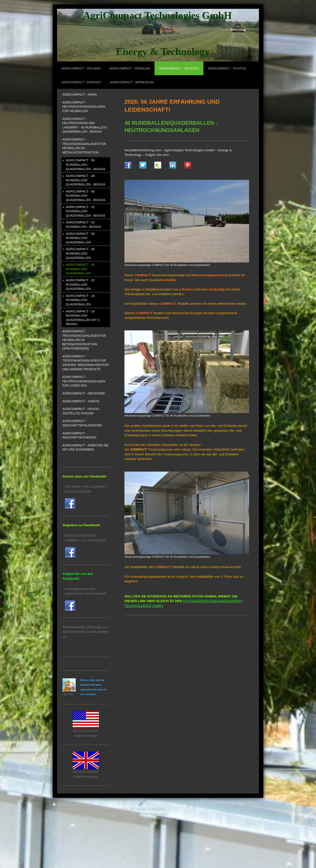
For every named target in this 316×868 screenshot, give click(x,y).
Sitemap (86, 805)
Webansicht (255, 805)
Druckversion (65, 805)
